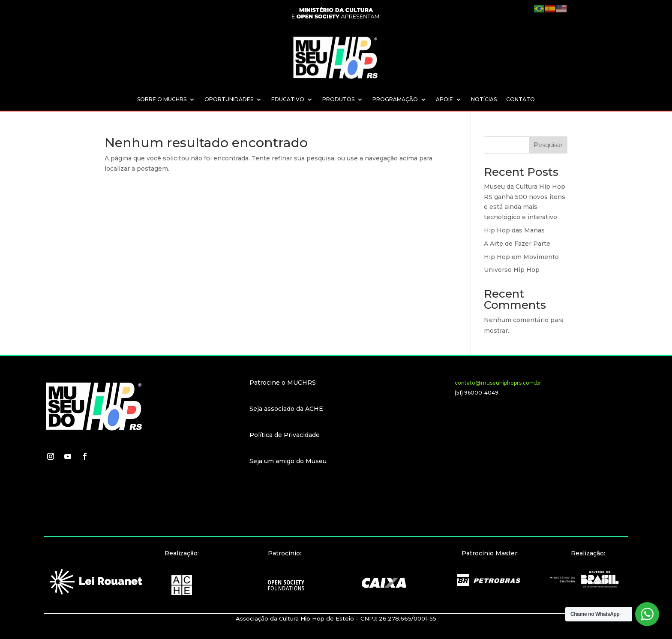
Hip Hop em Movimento (521, 257)
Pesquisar (548, 145)
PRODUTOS (338, 99)
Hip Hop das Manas (514, 230)
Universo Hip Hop (512, 270)
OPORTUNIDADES (229, 99)
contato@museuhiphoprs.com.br (498, 383)
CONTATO (520, 99)
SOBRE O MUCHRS (162, 99)
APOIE (444, 99)
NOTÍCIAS (484, 99)
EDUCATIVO (288, 99)
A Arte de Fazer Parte (517, 244)
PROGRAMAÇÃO (395, 99)
